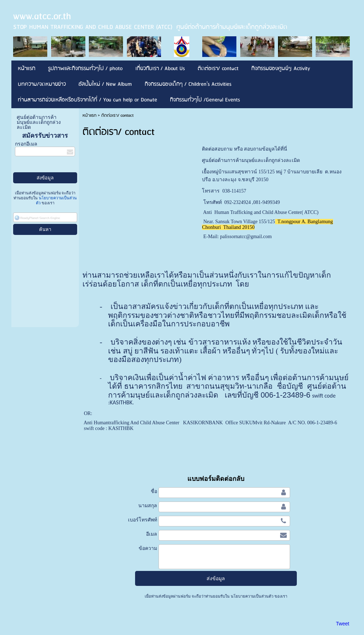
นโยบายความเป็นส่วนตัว (252, 596)
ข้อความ (148, 548)
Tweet (342, 624)
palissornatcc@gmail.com (246, 237)
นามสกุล (148, 505)
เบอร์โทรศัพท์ (143, 520)
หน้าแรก (89, 116)
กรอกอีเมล (26, 144)
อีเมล (152, 534)
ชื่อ (154, 491)
